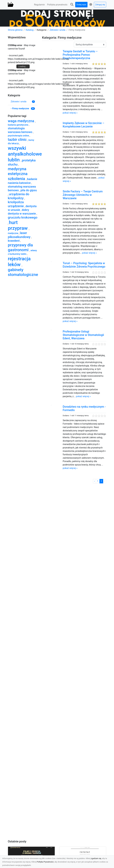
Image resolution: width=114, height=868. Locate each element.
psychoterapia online (19, 136)
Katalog (30, 30)
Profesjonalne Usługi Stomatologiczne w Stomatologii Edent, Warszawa (83, 335)
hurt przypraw (18, 225)
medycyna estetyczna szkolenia (18, 174)
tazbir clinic (18, 140)
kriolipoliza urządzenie (16, 204)
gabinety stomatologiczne (23, 272)
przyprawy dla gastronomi (20, 247)
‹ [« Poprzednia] (94, 481)
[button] (72, 5)
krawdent (14, 241)
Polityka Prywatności (45, 862)
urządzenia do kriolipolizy (19, 196)
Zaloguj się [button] (100, 5)
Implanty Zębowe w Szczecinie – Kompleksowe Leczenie (84, 125)
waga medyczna (21, 121)
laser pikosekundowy (20, 235)
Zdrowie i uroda (58, 30)
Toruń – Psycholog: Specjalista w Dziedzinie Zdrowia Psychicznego (84, 265)
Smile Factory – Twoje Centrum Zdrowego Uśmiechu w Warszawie (83, 195)
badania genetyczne (18, 125)
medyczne (13, 233)
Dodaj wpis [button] (81, 5)
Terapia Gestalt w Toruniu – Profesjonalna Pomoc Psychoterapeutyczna (80, 55)
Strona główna (15, 30)
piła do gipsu (29, 190)
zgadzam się (96, 858)
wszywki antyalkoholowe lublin (25, 154)
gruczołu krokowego (23, 217)
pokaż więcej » (70, 113)
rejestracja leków (19, 262)
